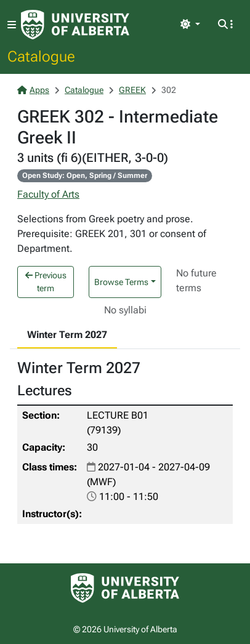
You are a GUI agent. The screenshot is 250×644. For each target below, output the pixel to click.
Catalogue (41, 56)
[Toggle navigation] (12, 25)
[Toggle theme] (190, 25)
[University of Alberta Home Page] (75, 25)
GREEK (132, 90)
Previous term (46, 282)
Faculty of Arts (48, 194)
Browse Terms (121, 282)
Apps (33, 90)
